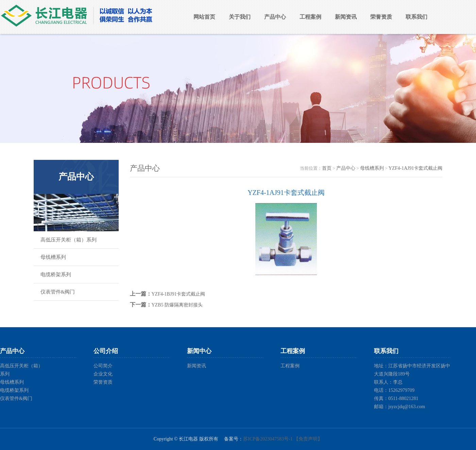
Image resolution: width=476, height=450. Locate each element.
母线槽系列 (53, 257)
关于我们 (240, 17)
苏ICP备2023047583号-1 (268, 439)
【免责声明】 (308, 439)
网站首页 (204, 17)
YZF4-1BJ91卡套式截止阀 (178, 294)
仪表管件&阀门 (58, 292)
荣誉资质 (381, 17)
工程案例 (310, 17)
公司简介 (103, 366)
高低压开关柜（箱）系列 (69, 240)
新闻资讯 (346, 17)
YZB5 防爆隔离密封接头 (177, 305)
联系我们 (417, 17)
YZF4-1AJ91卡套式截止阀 (416, 168)
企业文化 (103, 374)
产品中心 (275, 17)
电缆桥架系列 (56, 274)
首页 (327, 168)
